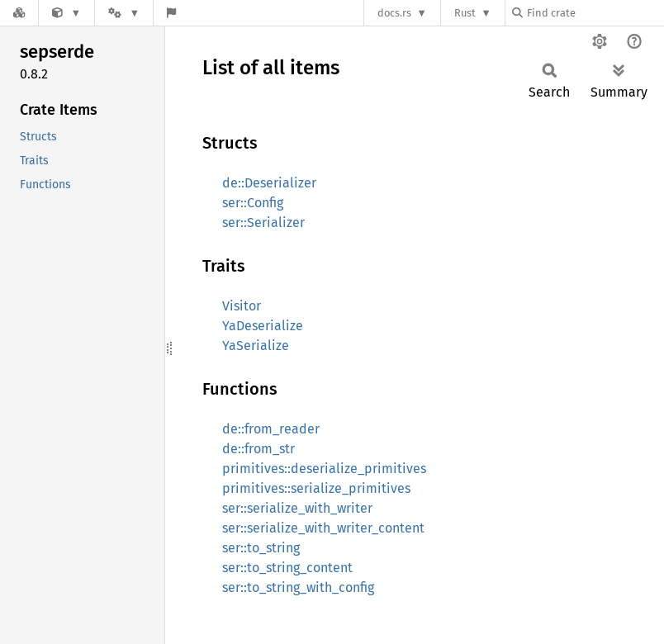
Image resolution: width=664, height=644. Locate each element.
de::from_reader (271, 429)
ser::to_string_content (287, 568)
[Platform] (124, 13)
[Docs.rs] (19, 13)
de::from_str (258, 449)
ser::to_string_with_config (298, 587)
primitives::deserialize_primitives (324, 469)
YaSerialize (256, 346)
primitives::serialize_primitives (316, 488)
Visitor (242, 306)
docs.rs (394, 13)
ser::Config (253, 203)
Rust (465, 13)
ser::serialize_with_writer (297, 508)
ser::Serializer (263, 223)
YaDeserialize (263, 326)
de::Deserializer (269, 183)
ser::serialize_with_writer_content (323, 528)
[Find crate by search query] (595, 13)
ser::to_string (261, 548)
